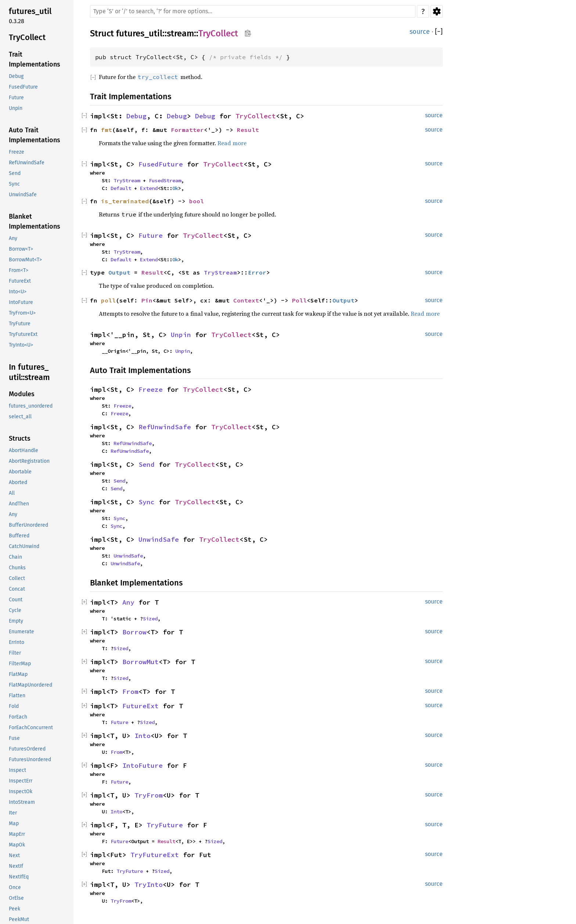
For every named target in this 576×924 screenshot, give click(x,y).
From (130, 692)
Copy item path (248, 33)
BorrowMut (141, 662)
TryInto (149, 884)
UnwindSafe (159, 539)
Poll (299, 300)
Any (128, 602)
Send (147, 464)
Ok (175, 188)
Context (246, 300)
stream (180, 33)
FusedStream (165, 180)
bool (197, 201)
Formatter (187, 130)
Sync (147, 502)
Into (143, 736)
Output (119, 272)
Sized (150, 619)
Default (121, 188)
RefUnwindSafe (165, 427)
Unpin (181, 335)
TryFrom (149, 795)
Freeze (151, 389)
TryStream (127, 180)
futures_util (139, 33)
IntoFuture (143, 765)
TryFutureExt (155, 855)
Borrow (134, 632)
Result (248, 130)
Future (151, 235)
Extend (149, 188)
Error (257, 272)
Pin (147, 300)
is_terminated (125, 201)
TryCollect (218, 33)
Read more (232, 143)
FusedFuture (161, 164)
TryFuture (165, 825)
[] (439, 32)
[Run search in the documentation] (253, 11)
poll (108, 300)
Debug (136, 116)
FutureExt (141, 706)
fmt (107, 130)
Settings (437, 11)
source (420, 32)
